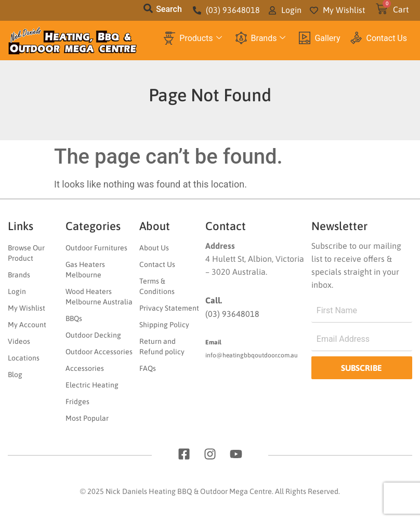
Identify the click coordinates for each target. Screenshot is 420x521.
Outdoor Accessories (99, 352)
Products (193, 38)
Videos (19, 341)
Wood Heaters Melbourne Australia (99, 297)
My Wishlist (27, 308)
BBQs (74, 318)
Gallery (319, 38)
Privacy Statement (169, 308)
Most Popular (87, 418)
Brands (261, 38)
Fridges (77, 402)
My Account (27, 325)
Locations (24, 358)
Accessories (85, 368)
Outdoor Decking (93, 335)
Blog (15, 375)
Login (17, 291)
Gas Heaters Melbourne (85, 270)
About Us (154, 248)
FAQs (148, 368)
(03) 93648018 (232, 314)
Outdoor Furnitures (96, 248)
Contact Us (379, 38)
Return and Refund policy (162, 346)
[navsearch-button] (148, 10)
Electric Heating (92, 385)
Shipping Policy (164, 325)
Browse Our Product (26, 253)
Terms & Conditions (157, 286)
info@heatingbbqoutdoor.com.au (252, 355)
